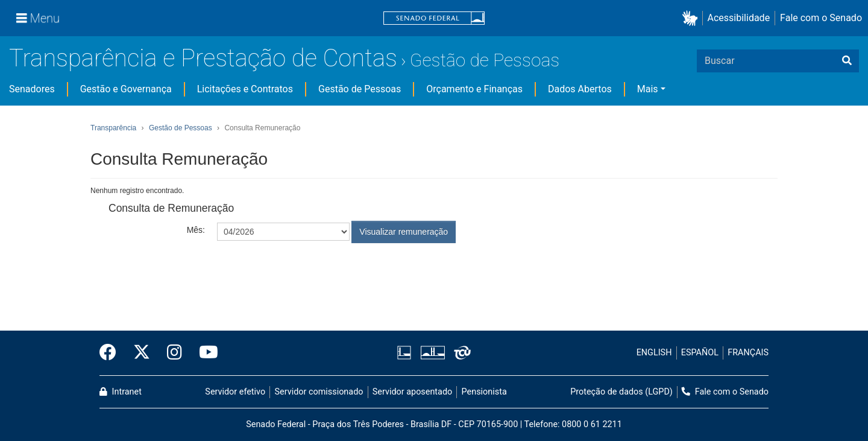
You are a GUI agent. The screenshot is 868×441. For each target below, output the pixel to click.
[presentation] (309, 273)
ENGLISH (654, 353)
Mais (648, 89)
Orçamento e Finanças (474, 89)
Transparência (113, 128)
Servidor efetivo (235, 392)
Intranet (121, 392)
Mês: (196, 230)
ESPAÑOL (700, 353)
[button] (692, 18)
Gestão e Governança (126, 89)
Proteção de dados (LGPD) (621, 392)
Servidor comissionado (319, 392)
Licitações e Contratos (245, 89)
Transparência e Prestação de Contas (203, 58)
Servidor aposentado (412, 392)
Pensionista (484, 392)
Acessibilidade (739, 18)
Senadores (32, 89)
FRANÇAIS (748, 353)
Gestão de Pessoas (485, 60)
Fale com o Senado (821, 18)
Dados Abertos (580, 89)
